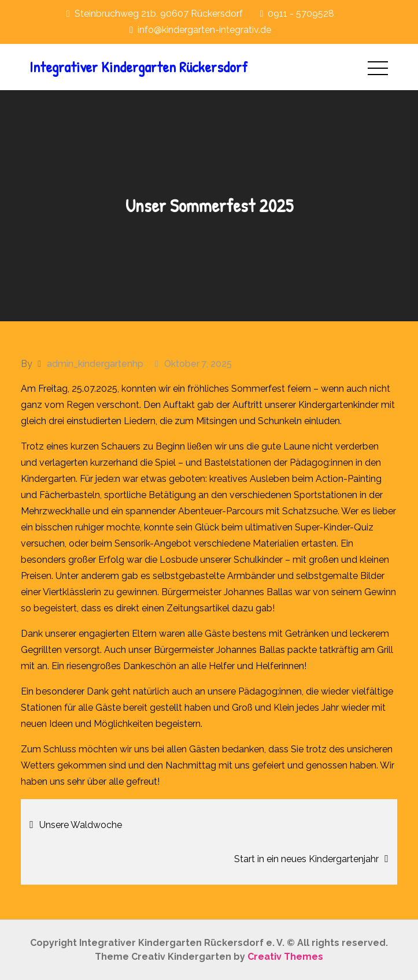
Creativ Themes (285, 957)
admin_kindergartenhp (95, 364)
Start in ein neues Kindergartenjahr (306, 859)
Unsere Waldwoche (81, 825)
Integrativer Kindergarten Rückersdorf (138, 67)
